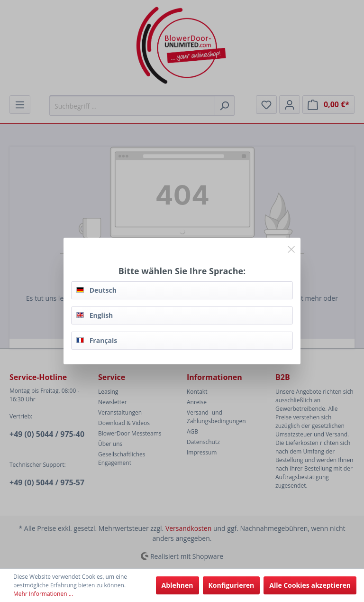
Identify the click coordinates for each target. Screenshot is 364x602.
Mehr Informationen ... (43, 594)
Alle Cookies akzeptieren (310, 585)
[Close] (291, 248)
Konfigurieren (232, 585)
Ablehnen (177, 585)
